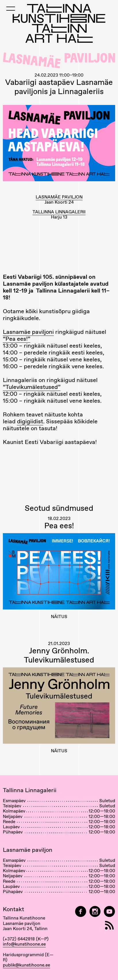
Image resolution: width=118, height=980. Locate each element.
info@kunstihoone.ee (24, 944)
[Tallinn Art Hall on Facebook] (81, 912)
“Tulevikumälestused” (32, 387)
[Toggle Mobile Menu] (11, 9)
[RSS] (109, 925)
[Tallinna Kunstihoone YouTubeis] (109, 912)
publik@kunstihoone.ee (26, 965)
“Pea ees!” (17, 339)
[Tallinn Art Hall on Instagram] (95, 912)
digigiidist (30, 421)
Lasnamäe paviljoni (28, 332)
